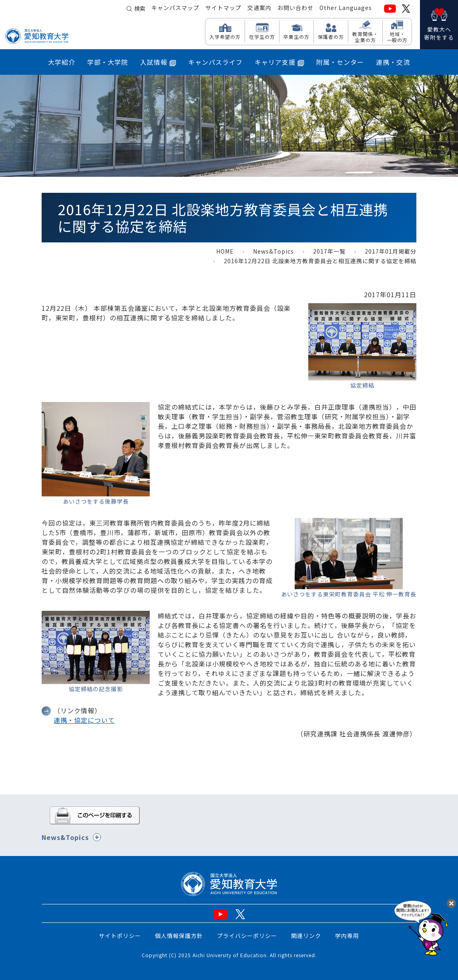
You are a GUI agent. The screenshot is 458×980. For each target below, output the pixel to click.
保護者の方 (331, 36)
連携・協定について (84, 720)
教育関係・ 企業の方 (365, 37)
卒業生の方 (296, 36)
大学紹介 (62, 62)
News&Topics (273, 251)
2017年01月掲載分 (391, 251)
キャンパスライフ (215, 62)
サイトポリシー (120, 936)
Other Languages (346, 8)
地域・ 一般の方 (397, 37)
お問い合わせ (295, 8)
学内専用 (347, 936)
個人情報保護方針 (179, 936)
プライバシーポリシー (247, 936)
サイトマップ (223, 8)
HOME (225, 251)
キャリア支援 (279, 62)
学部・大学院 (108, 62)
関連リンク (306, 936)
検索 (140, 9)
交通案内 (259, 8)
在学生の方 (262, 36)
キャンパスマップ (175, 8)
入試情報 (158, 62)
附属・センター (340, 62)
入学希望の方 (225, 36)
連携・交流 (393, 62)
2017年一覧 (329, 251)
